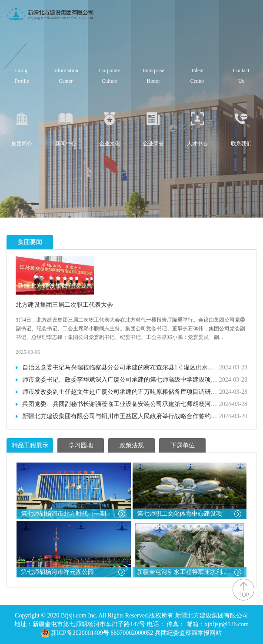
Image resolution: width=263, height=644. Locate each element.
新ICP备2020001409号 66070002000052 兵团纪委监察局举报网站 (136, 633)
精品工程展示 (30, 445)
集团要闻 (30, 242)
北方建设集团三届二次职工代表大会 (64, 305)
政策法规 (132, 445)
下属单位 (183, 445)
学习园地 (81, 445)
